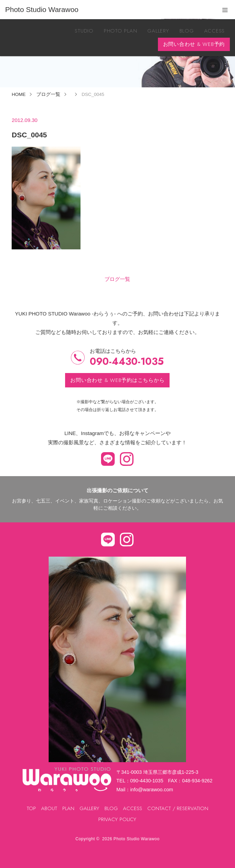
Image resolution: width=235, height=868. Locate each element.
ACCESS (215, 31)
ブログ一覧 (117, 279)
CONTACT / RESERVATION (178, 808)
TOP (31, 808)
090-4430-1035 (127, 362)
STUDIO (84, 31)
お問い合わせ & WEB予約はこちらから (117, 380)
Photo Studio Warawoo (136, 839)
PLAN (68, 808)
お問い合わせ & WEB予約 (194, 44)
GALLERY (158, 31)
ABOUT (49, 808)
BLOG (187, 31)
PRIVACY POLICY (117, 819)
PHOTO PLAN (121, 31)
